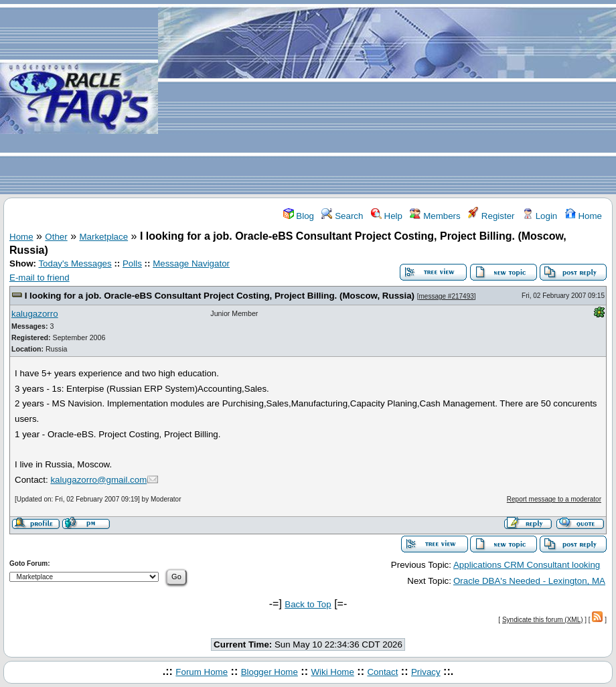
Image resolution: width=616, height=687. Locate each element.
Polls (132, 263)
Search (342, 216)
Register (491, 216)
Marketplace (104, 237)
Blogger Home (269, 672)
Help (387, 216)
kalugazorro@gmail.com (98, 480)
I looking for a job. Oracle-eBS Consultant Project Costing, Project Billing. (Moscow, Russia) (220, 296)
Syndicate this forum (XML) (543, 620)
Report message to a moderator (554, 499)
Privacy (426, 672)
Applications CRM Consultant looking (527, 565)
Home (584, 216)
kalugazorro (35, 314)
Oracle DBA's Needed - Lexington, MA (529, 581)
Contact (382, 672)
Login (540, 216)
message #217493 (447, 296)
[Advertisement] (387, 98)
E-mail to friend (40, 278)
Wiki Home (332, 672)
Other (56, 237)
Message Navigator (191, 263)
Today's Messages (75, 263)
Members (435, 216)
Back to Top (308, 604)
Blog (299, 216)
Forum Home (202, 672)
